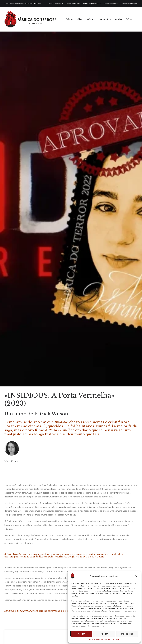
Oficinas (91, 19)
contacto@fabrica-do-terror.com (28, 4)
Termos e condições (130, 4)
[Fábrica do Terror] (30, 19)
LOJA (129, 19)
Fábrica (70, 19)
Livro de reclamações (111, 4)
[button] (136, 576)
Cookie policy (95, 639)
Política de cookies (56, 4)
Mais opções (127, 634)
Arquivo (118, 19)
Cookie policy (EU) (73, 4)
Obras (80, 19)
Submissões (105, 19)
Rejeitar (104, 634)
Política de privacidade (110, 639)
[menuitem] (57, 4)
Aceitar (81, 634)
